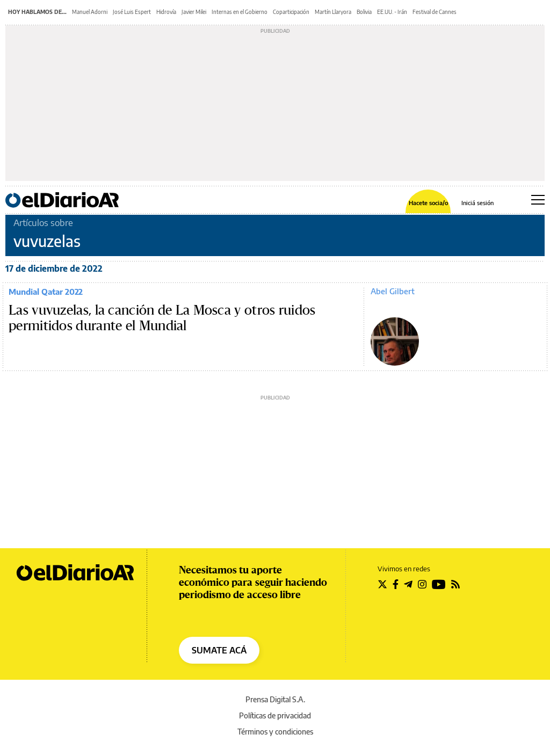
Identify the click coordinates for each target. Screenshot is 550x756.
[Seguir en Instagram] (422, 584)
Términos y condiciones (275, 732)
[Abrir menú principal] (538, 200)
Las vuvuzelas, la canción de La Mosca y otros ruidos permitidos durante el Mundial (162, 318)
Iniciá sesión (477, 203)
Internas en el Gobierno (240, 12)
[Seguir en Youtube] (439, 584)
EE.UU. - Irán (392, 12)
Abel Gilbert (393, 291)
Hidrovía (166, 12)
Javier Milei (194, 12)
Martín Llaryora (333, 12)
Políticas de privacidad (275, 715)
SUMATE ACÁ (219, 650)
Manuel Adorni (90, 12)
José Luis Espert (132, 12)
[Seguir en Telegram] (408, 584)
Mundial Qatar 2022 (46, 292)
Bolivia (364, 12)
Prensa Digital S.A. (275, 699)
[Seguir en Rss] (455, 584)
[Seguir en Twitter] (382, 584)
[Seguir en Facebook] (396, 584)
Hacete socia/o (428, 203)
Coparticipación (291, 12)
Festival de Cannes (435, 12)
